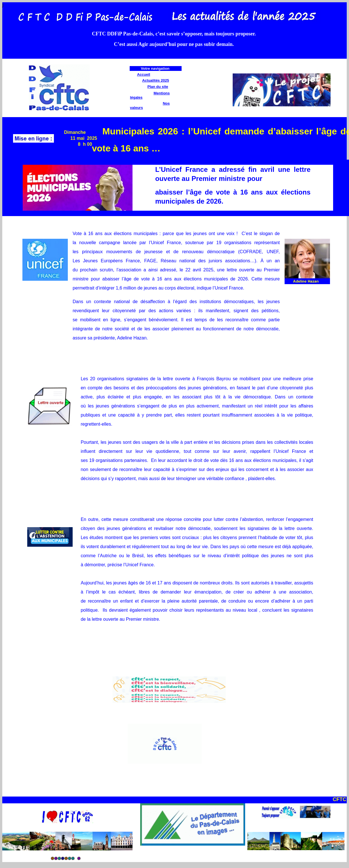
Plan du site (158, 87)
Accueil (144, 74)
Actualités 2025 (156, 80)
